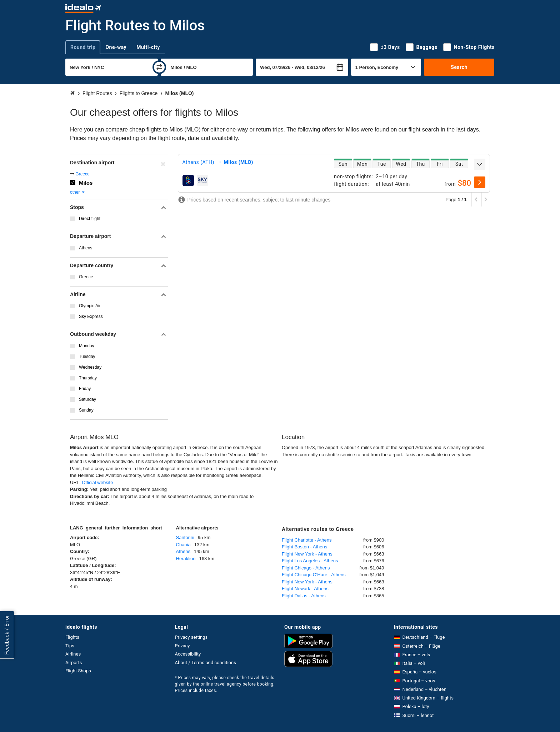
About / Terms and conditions (206, 663)
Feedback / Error (7, 635)
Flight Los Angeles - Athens (310, 561)
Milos (86, 183)
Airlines (73, 654)
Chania (183, 545)
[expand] (480, 164)
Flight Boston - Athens (304, 547)
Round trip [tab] (83, 47)
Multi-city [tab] (148, 47)
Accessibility (188, 654)
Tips (70, 646)
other (78, 192)
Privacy (182, 646)
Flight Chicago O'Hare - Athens (314, 575)
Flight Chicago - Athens (306, 568)
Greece (82, 174)
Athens (86, 248)
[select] (480, 182)
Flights (72, 637)
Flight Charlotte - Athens (307, 540)
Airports (74, 663)
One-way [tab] (116, 47)
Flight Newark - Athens (305, 589)
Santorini (185, 537)
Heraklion (186, 559)
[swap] (159, 67)
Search (459, 67)
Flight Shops (78, 671)
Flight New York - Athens (307, 554)
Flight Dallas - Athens (304, 596)
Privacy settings (191, 637)
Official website (97, 482)
